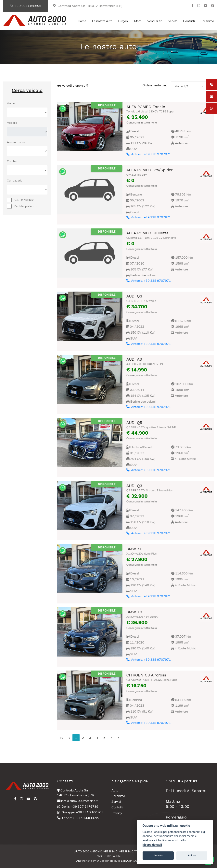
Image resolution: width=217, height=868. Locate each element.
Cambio (12, 161)
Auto (115, 790)
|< (61, 738)
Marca (11, 103)
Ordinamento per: (155, 85)
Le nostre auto (102, 21)
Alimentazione (16, 142)
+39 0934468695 (26, 6)
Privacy (117, 813)
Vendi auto (155, 21)
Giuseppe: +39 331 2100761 (80, 812)
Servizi (173, 21)
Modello (12, 123)
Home (82, 21)
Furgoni (123, 21)
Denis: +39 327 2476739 (78, 806)
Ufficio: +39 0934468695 (78, 818)
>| (119, 738)
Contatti (189, 21)
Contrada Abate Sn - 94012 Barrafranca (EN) (88, 6)
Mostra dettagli (152, 845)
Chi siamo (207, 21)
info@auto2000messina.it (77, 801)
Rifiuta (192, 855)
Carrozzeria (15, 181)
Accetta (158, 855)
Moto (138, 21)
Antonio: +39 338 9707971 (148, 154)
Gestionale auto (110, 861)
